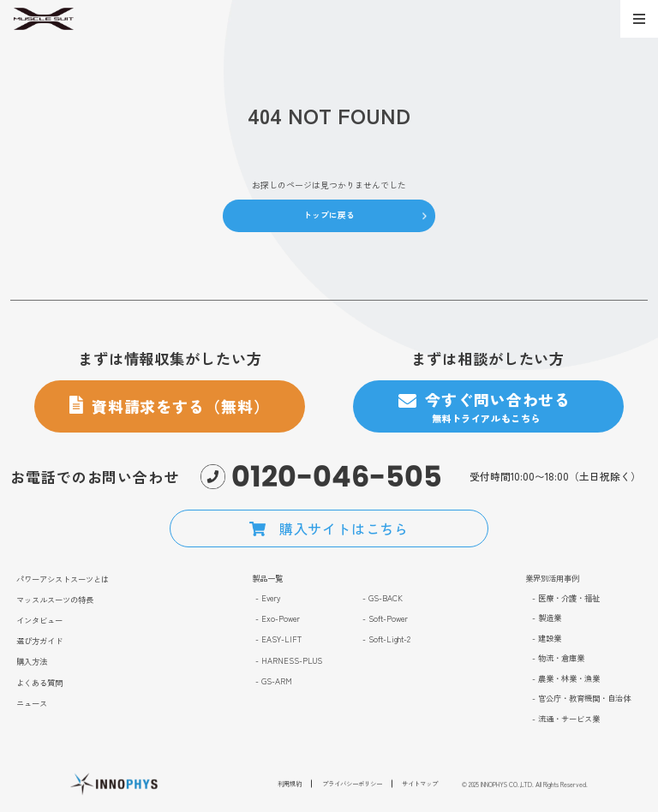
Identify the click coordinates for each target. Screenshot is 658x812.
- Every (268, 598)
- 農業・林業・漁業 (566, 678)
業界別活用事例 (552, 578)
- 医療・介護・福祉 (566, 598)
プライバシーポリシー (352, 788)
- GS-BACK (383, 598)
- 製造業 (547, 618)
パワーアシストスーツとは (63, 579)
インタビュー (39, 620)
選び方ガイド (39, 641)
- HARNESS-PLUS (289, 660)
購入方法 (32, 661)
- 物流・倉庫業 (558, 658)
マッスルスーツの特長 (55, 600)
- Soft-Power (385, 618)
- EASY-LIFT (278, 639)
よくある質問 (39, 683)
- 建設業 (547, 638)
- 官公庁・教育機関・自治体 (581, 698)
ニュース (32, 703)
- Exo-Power (278, 618)
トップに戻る (329, 215)
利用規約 (290, 788)
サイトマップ (420, 788)
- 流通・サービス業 (566, 719)
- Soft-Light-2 (386, 639)
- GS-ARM (274, 681)
